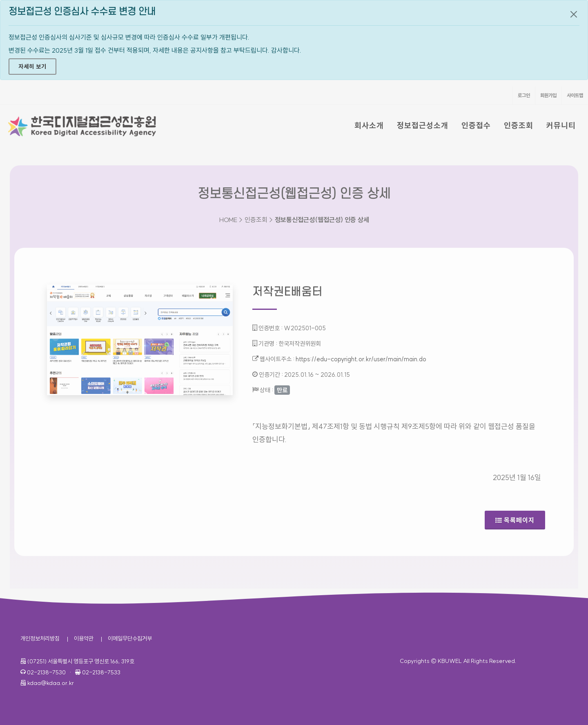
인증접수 (476, 125)
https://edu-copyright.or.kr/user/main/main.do (361, 359)
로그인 (524, 95)
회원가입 (548, 95)
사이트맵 (575, 95)
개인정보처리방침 (40, 638)
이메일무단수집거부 (130, 638)
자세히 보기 (32, 67)
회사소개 (369, 125)
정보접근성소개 (423, 125)
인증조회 (519, 125)
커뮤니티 (561, 125)
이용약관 (84, 638)
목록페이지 (515, 520)
